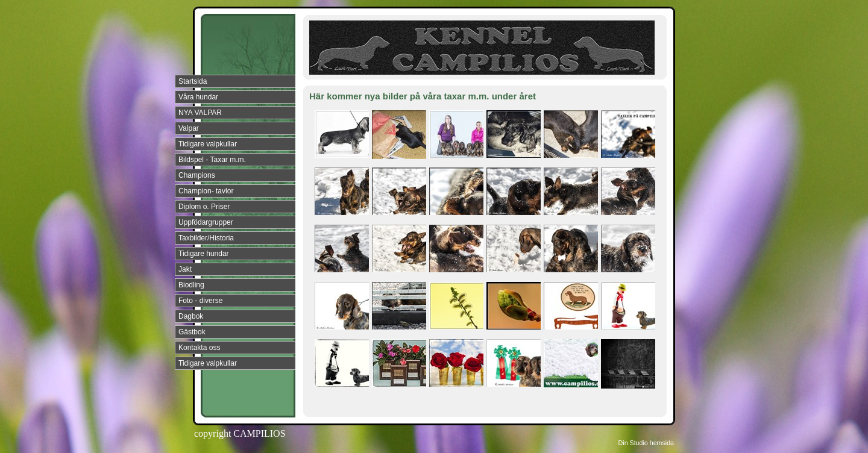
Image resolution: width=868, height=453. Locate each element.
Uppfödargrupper (206, 222)
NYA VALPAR (200, 113)
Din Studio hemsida (646, 443)
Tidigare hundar (204, 254)
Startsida (193, 81)
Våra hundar (198, 97)
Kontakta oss (199, 348)
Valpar (189, 128)
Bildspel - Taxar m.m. (212, 160)
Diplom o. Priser (204, 207)
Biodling (191, 285)
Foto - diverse (200, 301)
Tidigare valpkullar (208, 144)
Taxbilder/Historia (206, 238)
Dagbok (191, 316)
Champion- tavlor (206, 191)
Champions (197, 175)
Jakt (185, 269)
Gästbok (192, 332)
